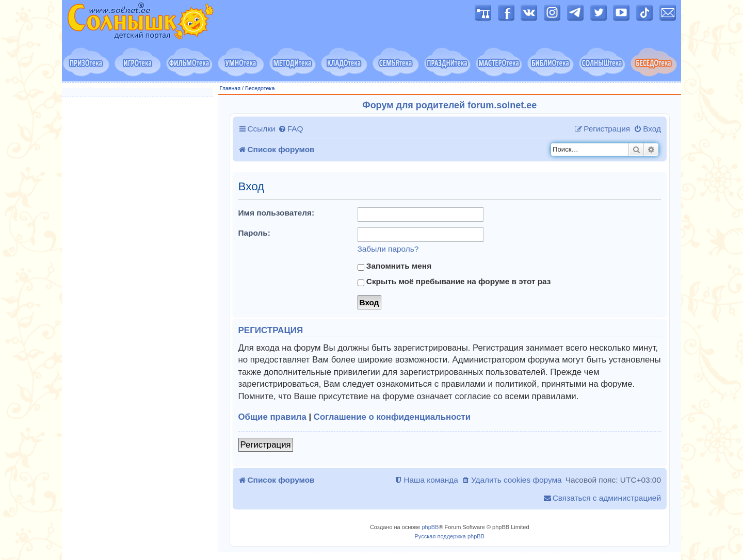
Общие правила (272, 417)
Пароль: (254, 233)
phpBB (430, 527)
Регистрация (266, 445)
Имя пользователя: (277, 213)
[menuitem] (291, 129)
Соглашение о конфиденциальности (392, 417)
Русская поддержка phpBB (450, 536)
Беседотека (260, 88)
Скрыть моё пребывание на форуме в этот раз (454, 282)
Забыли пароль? (388, 249)
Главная (230, 88)
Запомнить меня (395, 266)
